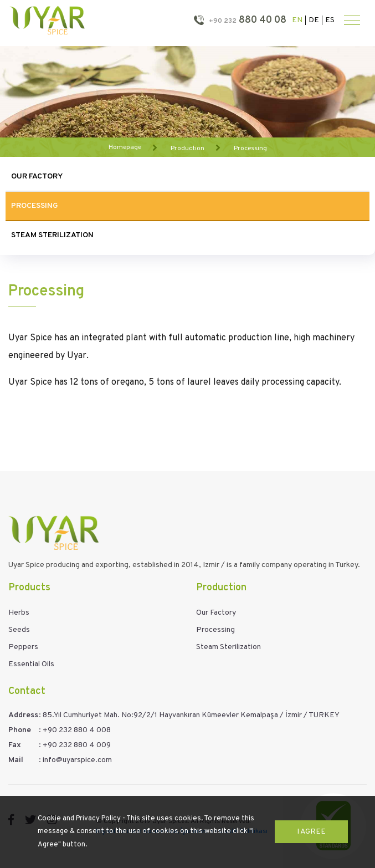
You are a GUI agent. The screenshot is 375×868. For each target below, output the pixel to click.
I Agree (311, 832)
